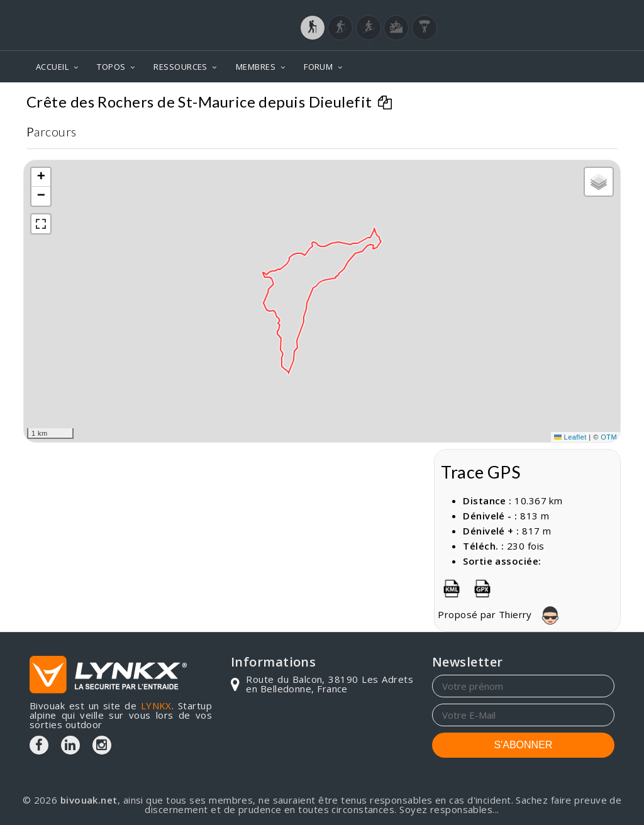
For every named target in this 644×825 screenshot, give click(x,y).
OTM (609, 437)
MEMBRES (256, 67)
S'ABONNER (524, 745)
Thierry (533, 614)
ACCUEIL (52, 67)
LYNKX (156, 706)
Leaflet (570, 437)
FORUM (318, 67)
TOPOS (111, 67)
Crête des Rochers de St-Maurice (528, 101)
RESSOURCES (180, 67)
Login (552, 12)
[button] (41, 177)
